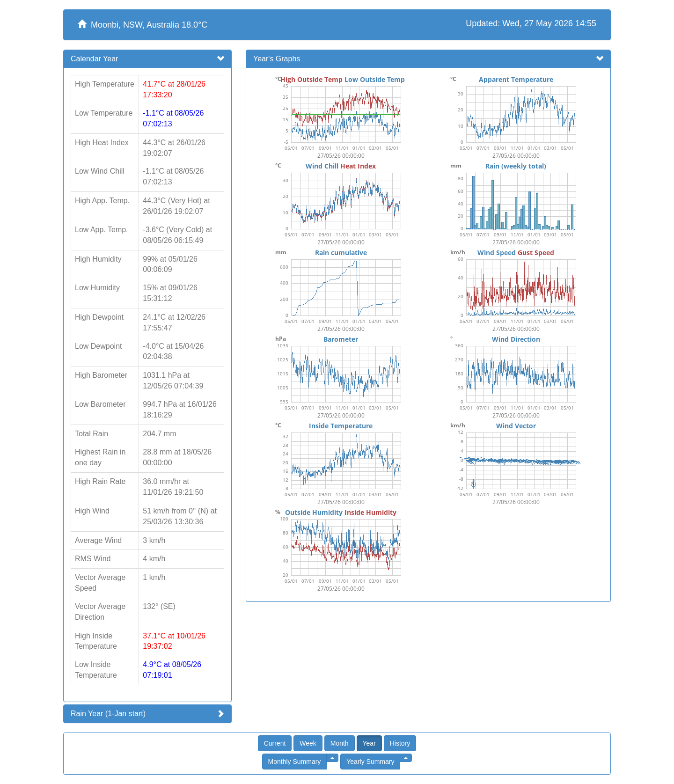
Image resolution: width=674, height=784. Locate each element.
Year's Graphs (277, 59)
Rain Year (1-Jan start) (108, 714)
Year (369, 743)
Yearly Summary (370, 762)
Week (308, 743)
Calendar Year (94, 59)
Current (275, 743)
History (400, 743)
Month (340, 743)
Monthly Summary (295, 762)
